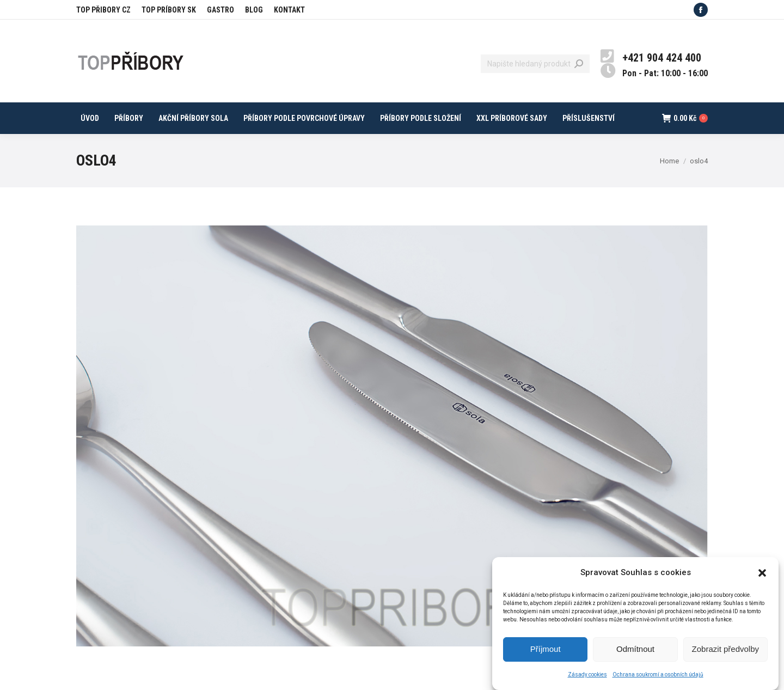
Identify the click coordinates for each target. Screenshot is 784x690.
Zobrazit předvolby (725, 656)
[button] (762, 579)
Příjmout (546, 656)
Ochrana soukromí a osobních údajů (658, 682)
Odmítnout (635, 656)
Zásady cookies (587, 682)
